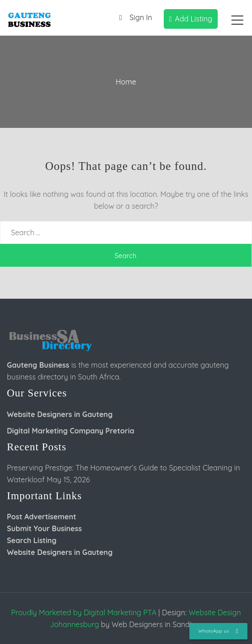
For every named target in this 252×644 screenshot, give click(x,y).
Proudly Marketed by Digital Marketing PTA (84, 612)
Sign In (133, 18)
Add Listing (191, 19)
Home (126, 82)
